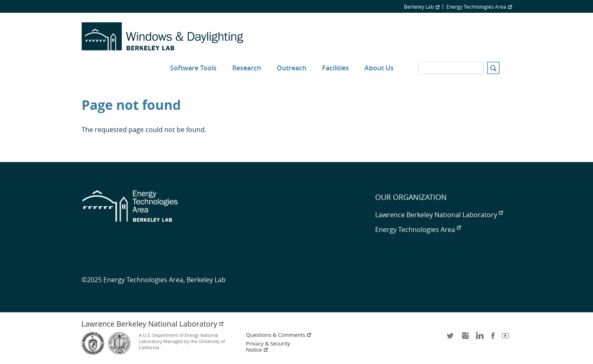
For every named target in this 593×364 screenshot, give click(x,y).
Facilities (335, 68)
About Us (379, 68)
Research (247, 68)
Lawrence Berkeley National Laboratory (439, 215)
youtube (507, 338)
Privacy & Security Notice (268, 347)
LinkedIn (479, 338)
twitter (451, 338)
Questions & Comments (279, 335)
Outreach (292, 68)
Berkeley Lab (422, 7)
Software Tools (193, 68)
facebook (493, 338)
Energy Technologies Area (479, 7)
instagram (465, 338)
